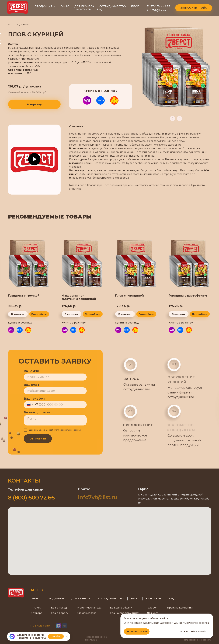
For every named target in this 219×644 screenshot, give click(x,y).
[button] (194, 8)
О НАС (65, 6)
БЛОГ (135, 6)
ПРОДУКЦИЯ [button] (44, 6)
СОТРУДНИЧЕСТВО (113, 6)
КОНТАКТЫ (84, 9)
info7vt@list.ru (157, 10)
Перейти (56, 636)
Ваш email (30, 385)
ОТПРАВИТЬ (36, 439)
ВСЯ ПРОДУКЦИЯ (19, 24)
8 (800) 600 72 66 (159, 6)
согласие (37, 430)
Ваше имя (30, 371)
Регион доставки (36, 412)
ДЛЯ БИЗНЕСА (84, 6)
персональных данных (68, 430)
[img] (29, 264)
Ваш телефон (33, 399)
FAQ (100, 9)
